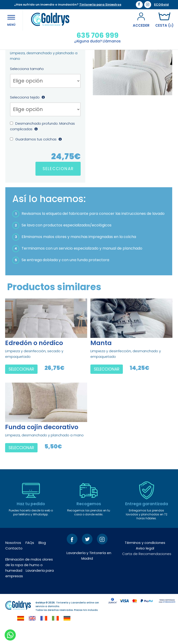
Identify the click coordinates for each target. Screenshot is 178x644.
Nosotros (13, 558)
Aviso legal (145, 563)
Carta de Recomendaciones (147, 569)
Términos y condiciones (145, 558)
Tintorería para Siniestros (100, 5)
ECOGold (161, 5)
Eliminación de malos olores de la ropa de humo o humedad (29, 580)
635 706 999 (96, 35)
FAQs (30, 558)
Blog (42, 558)
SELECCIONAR (58, 184)
